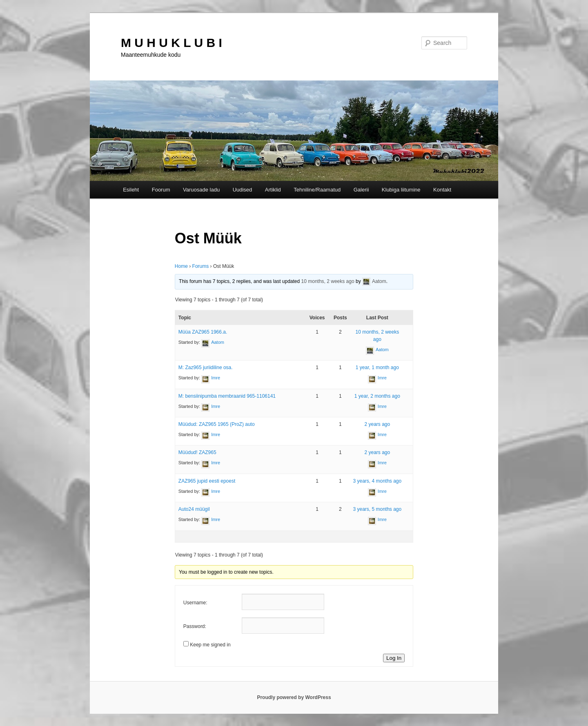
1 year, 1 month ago (377, 367)
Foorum (161, 190)
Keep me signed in (210, 645)
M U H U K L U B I (171, 43)
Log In (394, 658)
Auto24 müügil (194, 509)
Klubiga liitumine (401, 190)
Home (181, 266)
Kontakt (442, 190)
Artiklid (273, 190)
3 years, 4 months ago (377, 481)
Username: (195, 603)
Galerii (361, 190)
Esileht (131, 190)
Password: (195, 626)
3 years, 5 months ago (377, 509)
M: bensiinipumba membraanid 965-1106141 (227, 396)
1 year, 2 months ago (377, 396)
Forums (201, 266)
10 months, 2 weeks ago (328, 281)
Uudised (243, 190)
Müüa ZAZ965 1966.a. (203, 332)
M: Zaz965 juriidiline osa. (206, 367)
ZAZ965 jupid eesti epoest (207, 481)
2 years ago (377, 424)
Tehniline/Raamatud (317, 190)
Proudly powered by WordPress (294, 697)
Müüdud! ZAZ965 (197, 452)
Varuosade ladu (201, 190)
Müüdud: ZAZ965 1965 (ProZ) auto (217, 424)
